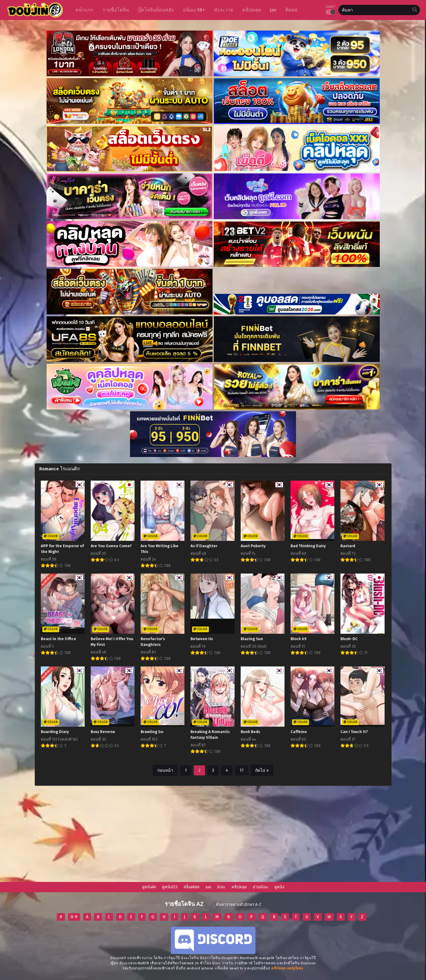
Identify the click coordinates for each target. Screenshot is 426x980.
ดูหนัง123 (170, 887)
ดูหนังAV (149, 887)
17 (242, 770)
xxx (208, 887)
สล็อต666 (192, 887)
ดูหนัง (279, 887)
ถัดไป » (262, 770)
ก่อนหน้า (165, 770)
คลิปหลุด (239, 887)
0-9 (74, 917)
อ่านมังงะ (261, 887)
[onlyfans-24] (287, 968)
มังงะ (221, 887)
